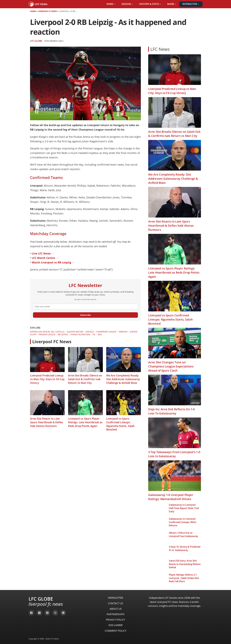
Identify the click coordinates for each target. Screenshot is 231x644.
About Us (116, 609)
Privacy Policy (115, 620)
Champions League (106, 332)
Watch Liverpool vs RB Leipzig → (53, 262)
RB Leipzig (63, 334)
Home (33, 11)
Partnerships (115, 614)
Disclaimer (116, 625)
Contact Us (115, 603)
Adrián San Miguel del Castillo (47, 332)
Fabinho (123, 332)
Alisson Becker (75, 332)
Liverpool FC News (47, 11)
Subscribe (86, 315)
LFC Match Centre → (45, 258)
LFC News (160, 49)
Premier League (47, 334)
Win (100, 334)
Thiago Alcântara (80, 334)
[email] (85, 307)
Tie (94, 334)
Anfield (90, 332)
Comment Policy (116, 631)
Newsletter (116, 598)
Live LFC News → (43, 253)
